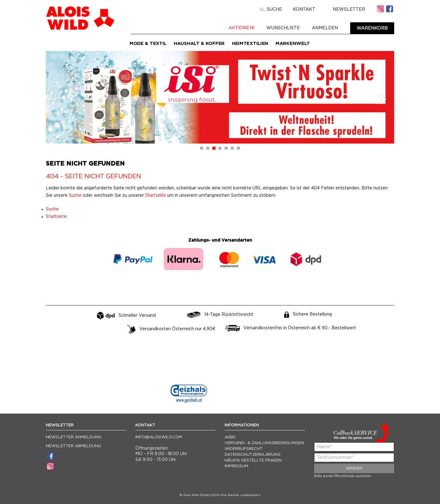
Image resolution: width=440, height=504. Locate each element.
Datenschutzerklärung (253, 455)
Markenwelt (293, 44)
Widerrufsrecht (244, 449)
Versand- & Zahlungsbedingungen (264, 443)
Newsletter (346, 9)
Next (381, 99)
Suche (271, 9)
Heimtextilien (250, 44)
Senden (354, 468)
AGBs (230, 437)
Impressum (236, 466)
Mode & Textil (148, 44)
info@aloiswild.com (159, 437)
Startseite (156, 195)
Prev (56, 99)
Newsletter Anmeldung (74, 437)
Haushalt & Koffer (199, 44)
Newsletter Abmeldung (73, 446)
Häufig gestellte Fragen (253, 460)
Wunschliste (283, 28)
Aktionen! (241, 28)
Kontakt (304, 9)
